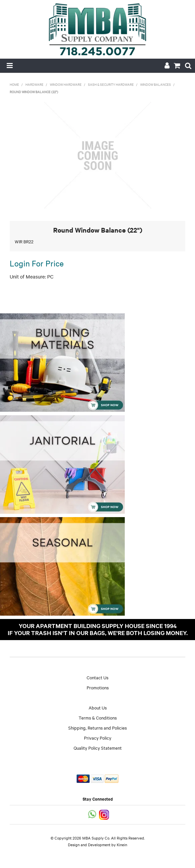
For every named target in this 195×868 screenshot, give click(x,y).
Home (14, 84)
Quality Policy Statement (98, 748)
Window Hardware (66, 84)
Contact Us (97, 677)
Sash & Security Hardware (111, 84)
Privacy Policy (98, 738)
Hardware (34, 84)
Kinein (122, 845)
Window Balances (156, 84)
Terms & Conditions (98, 718)
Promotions (98, 687)
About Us (98, 707)
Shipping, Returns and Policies (97, 728)
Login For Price (37, 263)
